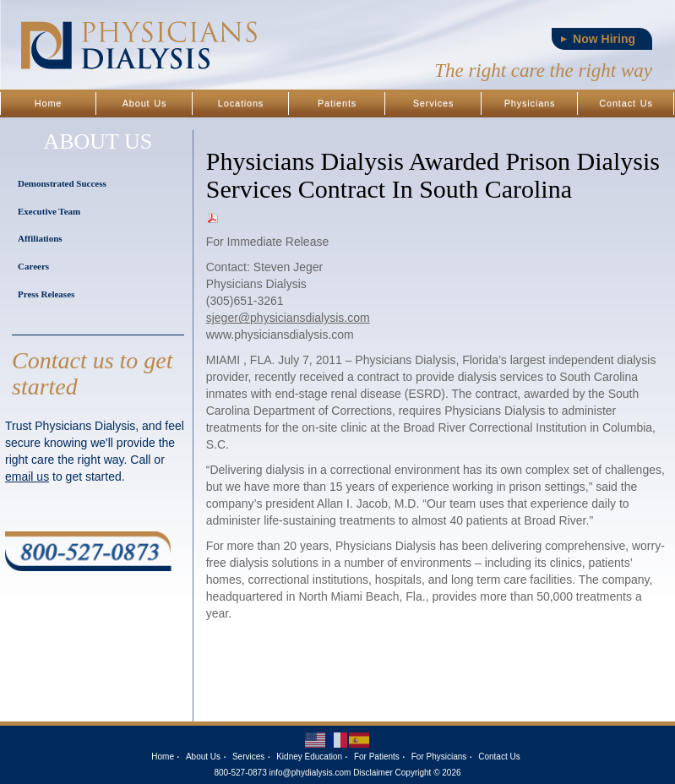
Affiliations (40, 238)
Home (49, 103)
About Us (145, 103)
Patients (337, 103)
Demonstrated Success (62, 183)
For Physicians (439, 757)
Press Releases (46, 294)
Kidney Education (309, 757)
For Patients (377, 757)
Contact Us (626, 103)
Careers (33, 266)
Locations (241, 103)
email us (27, 476)
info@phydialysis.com (310, 773)
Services (434, 103)
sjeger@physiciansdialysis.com (288, 318)
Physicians (530, 103)
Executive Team (49, 211)
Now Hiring (604, 39)
